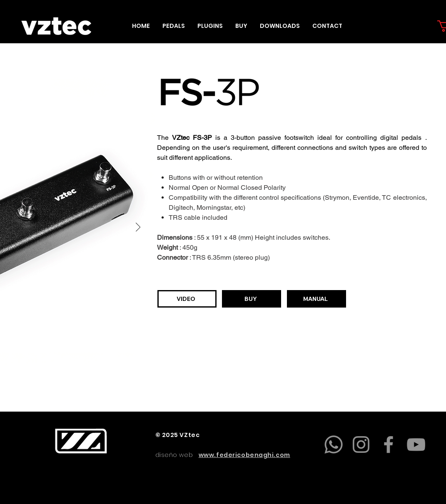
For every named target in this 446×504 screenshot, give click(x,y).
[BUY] (252, 299)
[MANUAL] (316, 299)
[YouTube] (416, 444)
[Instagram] (361, 444)
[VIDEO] (187, 299)
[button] (174, 26)
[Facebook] (389, 444)
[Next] (138, 228)
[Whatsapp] (334, 444)
